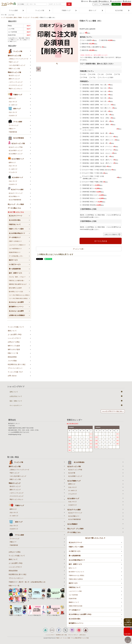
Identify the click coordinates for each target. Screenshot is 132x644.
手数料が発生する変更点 (76, 579)
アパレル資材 (16, 10)
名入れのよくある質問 (16, 302)
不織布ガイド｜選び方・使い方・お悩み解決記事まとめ (27, 582)
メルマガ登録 (12, 361)
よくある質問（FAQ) (15, 334)
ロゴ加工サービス (15, 264)
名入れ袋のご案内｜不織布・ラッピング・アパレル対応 (22, 18)
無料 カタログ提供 (14, 349)
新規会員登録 (106, 4)
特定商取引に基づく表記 (61, 635)
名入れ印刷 (122, 10)
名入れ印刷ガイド (105, 1)
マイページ (86, 1)
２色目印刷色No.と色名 (88, 221)
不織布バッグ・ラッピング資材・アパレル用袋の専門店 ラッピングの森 (72, 638)
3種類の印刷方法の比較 (76, 606)
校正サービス (13, 260)
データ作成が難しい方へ (16, 256)
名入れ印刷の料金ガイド (17, 233)
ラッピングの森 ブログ (15, 372)
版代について (73, 568)
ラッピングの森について (16, 327)
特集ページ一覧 (13, 353)
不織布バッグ (69, 10)
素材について (12, 331)
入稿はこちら (116, 4)
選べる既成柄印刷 (15, 269)
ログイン (96, 4)
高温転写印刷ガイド (15, 252)
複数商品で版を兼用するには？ (18, 284)
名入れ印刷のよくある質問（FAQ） (80, 614)
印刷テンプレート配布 (16, 229)
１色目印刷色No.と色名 (88, 209)
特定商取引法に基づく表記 (17, 364)
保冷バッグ (96, 10)
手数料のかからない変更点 (76, 575)
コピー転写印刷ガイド (15, 249)
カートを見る (126, 4)
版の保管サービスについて (76, 572)
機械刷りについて (74, 602)
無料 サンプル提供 (14, 346)
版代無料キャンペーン (16, 307)
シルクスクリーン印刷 (75, 591)
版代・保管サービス (15, 273)
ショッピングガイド (117, 1)
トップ (3, 18)
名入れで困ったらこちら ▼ (95, 538)
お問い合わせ (128, 1)
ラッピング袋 (43, 10)
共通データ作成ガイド (15, 241)
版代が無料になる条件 (15, 288)
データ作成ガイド (15, 237)
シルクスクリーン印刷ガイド (17, 245)
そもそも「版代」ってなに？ (17, 277)
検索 (69, 4)
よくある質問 (94, 1)
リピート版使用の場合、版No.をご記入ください (97, 64)
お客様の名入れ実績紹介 (17, 315)
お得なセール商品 (14, 342)
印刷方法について (15, 224)
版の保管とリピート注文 (16, 292)
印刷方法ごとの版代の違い (17, 281)
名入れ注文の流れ (15, 220)
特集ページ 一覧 (14, 586)
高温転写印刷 (73, 599)
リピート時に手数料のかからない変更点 (19, 295)
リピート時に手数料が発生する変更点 (18, 298)
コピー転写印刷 (73, 595)
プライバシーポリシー (15, 368)
